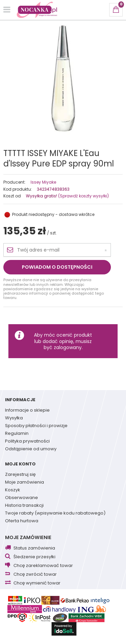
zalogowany (68, 347)
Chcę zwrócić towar (35, 575)
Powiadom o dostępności (57, 267)
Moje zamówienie (28, 537)
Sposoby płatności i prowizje (36, 426)
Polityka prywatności (27, 442)
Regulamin (17, 434)
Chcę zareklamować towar (43, 566)
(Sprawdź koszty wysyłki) (83, 196)
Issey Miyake (43, 182)
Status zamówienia (34, 548)
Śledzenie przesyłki (34, 557)
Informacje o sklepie (27, 411)
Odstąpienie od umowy (31, 449)
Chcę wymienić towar (37, 583)
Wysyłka (14, 418)
